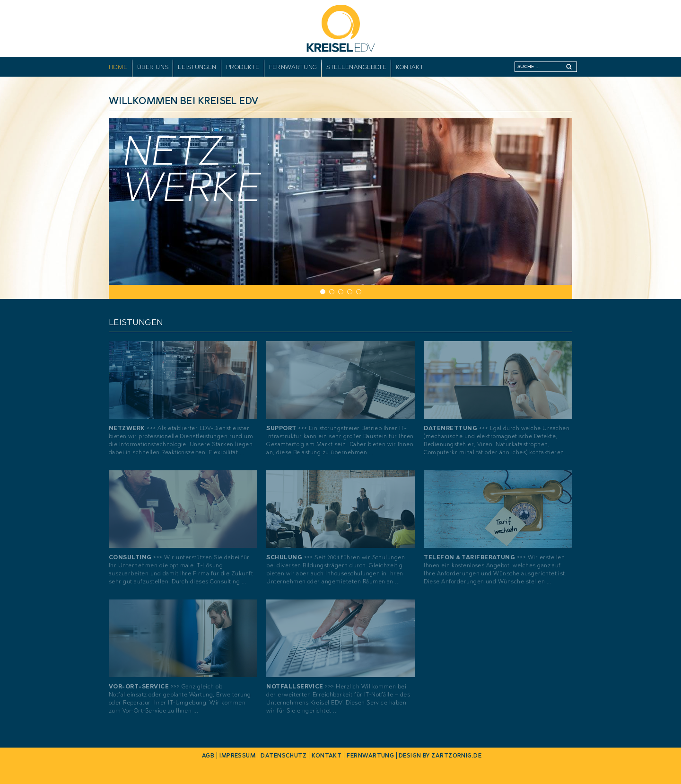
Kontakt (410, 67)
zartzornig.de (456, 756)
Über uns (153, 67)
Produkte (243, 67)
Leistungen (197, 67)
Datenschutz (284, 756)
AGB (208, 756)
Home (118, 67)
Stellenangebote (356, 67)
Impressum (237, 756)
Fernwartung (293, 67)
